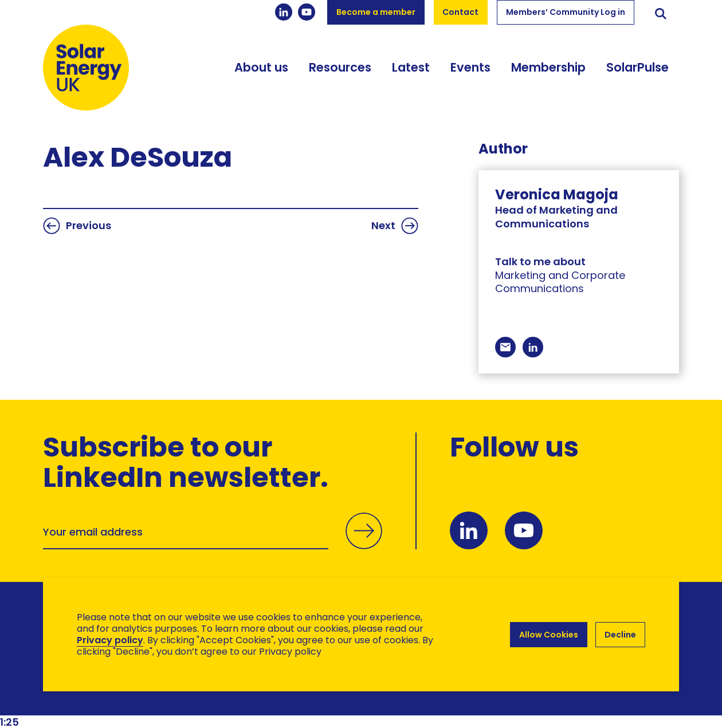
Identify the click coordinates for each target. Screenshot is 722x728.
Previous (77, 226)
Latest (411, 67)
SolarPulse (637, 67)
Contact (460, 12)
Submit (364, 544)
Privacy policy (110, 640)
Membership (548, 67)
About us (261, 67)
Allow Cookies (549, 635)
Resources (340, 67)
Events (470, 67)
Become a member (376, 12)
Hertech (247, 697)
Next (395, 226)
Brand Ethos (128, 697)
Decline (620, 635)
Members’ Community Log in (566, 12)
